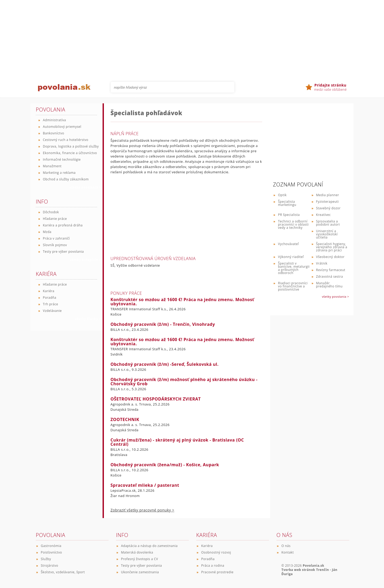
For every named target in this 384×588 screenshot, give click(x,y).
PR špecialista (289, 215)
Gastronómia (51, 546)
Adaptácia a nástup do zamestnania (149, 546)
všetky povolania (85, 187)
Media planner (328, 195)
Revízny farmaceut (331, 270)
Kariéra (49, 291)
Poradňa (50, 298)
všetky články (88, 319)
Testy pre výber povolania (63, 252)
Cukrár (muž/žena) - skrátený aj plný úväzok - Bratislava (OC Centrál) (177, 442)
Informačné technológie (62, 159)
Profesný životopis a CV (140, 559)
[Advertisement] (192, 37)
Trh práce (50, 304)
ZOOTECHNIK (125, 419)
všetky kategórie (85, 260)
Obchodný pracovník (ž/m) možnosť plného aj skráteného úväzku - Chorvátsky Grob (184, 382)
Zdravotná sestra (330, 277)
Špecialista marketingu (287, 203)
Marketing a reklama (59, 173)
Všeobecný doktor (330, 257)
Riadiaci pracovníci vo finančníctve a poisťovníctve (293, 286)
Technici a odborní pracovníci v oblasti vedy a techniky (293, 224)
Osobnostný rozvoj (216, 552)
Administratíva (54, 120)
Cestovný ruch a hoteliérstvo (66, 140)
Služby (46, 559)
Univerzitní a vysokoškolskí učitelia (327, 234)
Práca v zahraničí (56, 238)
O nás (286, 546)
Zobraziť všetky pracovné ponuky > (142, 510)
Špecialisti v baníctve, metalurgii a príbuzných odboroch (294, 268)
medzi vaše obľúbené (330, 87)
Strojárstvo (49, 566)
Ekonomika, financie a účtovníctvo (70, 153)
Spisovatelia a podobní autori (328, 223)
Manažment (52, 166)
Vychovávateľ (288, 244)
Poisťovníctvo (51, 552)
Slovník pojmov (55, 245)
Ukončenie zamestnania (140, 572)
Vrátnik (322, 263)
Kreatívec (324, 215)
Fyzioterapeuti (327, 202)
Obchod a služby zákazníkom (66, 179)
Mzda (47, 232)
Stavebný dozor (328, 208)
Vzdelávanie (52, 311)
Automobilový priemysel (62, 127)
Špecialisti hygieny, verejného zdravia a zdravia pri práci (332, 247)
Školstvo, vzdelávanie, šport (63, 572)
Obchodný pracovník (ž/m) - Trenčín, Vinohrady (163, 324)
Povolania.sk (314, 566)
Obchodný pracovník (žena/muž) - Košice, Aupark (165, 465)
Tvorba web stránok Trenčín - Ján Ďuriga (309, 572)
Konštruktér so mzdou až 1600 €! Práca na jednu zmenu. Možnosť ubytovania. (182, 302)
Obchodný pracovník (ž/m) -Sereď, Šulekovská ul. (165, 364)
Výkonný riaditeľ (291, 257)
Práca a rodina (213, 566)
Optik (282, 195)
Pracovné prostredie (217, 572)
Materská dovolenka (137, 552)
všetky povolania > (335, 296)
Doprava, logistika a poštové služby (71, 146)
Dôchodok (51, 212)
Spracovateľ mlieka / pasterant (145, 485)
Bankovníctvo (54, 133)
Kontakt (288, 552)
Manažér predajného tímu (329, 285)
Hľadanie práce (55, 219)
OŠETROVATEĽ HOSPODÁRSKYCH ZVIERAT (156, 399)
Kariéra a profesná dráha (63, 225)
